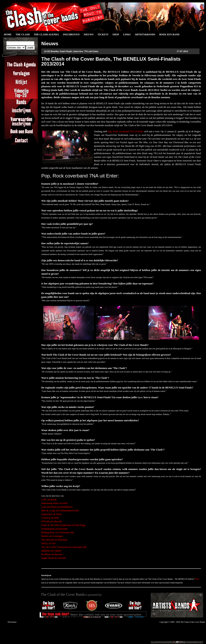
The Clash (23, 34)
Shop (116, 34)
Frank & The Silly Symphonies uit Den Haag (63, 525)
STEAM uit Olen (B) (52, 521)
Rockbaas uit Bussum (52, 554)
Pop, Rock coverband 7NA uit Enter (126, 131)
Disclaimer (12, 622)
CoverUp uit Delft (50, 518)
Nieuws (89, 34)
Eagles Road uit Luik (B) (54, 558)
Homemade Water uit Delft (54, 503)
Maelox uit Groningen (52, 536)
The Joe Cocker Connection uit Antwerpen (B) (64, 547)
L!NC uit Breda (49, 500)
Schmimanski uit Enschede (54, 529)
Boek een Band (169, 34)
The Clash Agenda (46, 34)
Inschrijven (71, 34)
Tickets (103, 34)
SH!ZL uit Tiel (48, 543)
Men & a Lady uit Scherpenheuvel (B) (60, 511)
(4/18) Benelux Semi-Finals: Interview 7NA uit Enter (71, 51)
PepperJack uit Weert (51, 514)
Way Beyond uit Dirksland (54, 540)
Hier (197, 579)
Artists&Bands (145, 34)
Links (127, 34)
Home (8, 34)
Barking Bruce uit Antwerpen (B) (58, 532)
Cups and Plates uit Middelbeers (57, 507)
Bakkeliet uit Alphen (51, 551)
